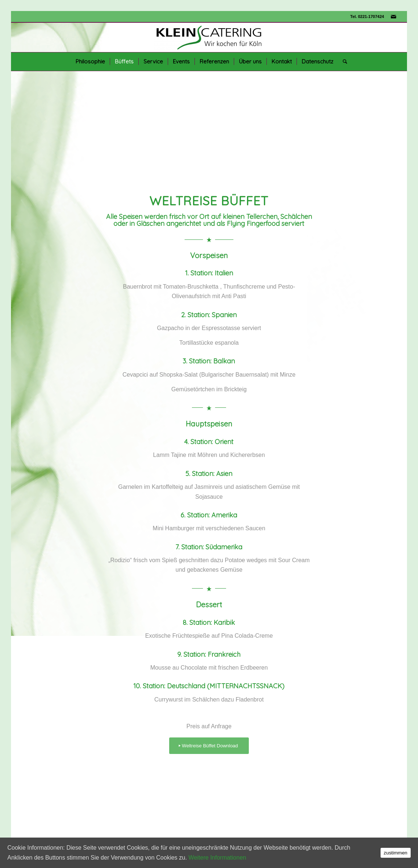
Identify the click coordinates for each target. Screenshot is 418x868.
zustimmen (396, 853)
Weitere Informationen (217, 858)
